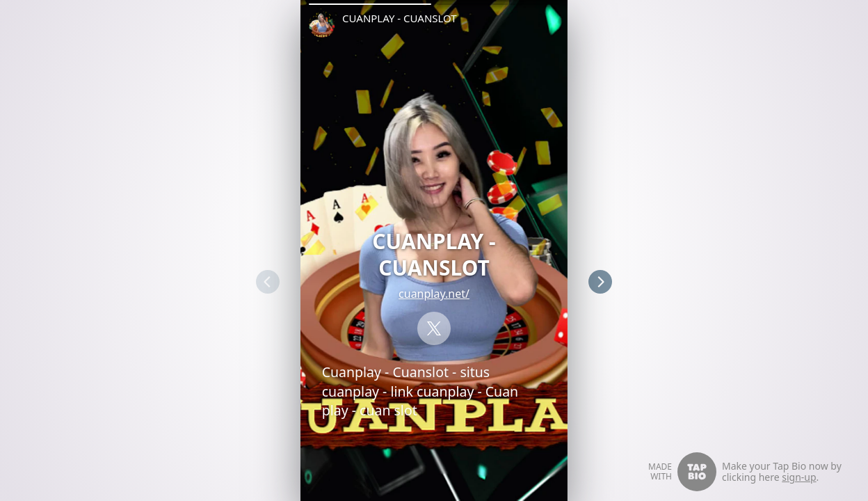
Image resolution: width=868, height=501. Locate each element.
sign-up (799, 477)
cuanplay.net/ (434, 294)
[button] (370, 4)
